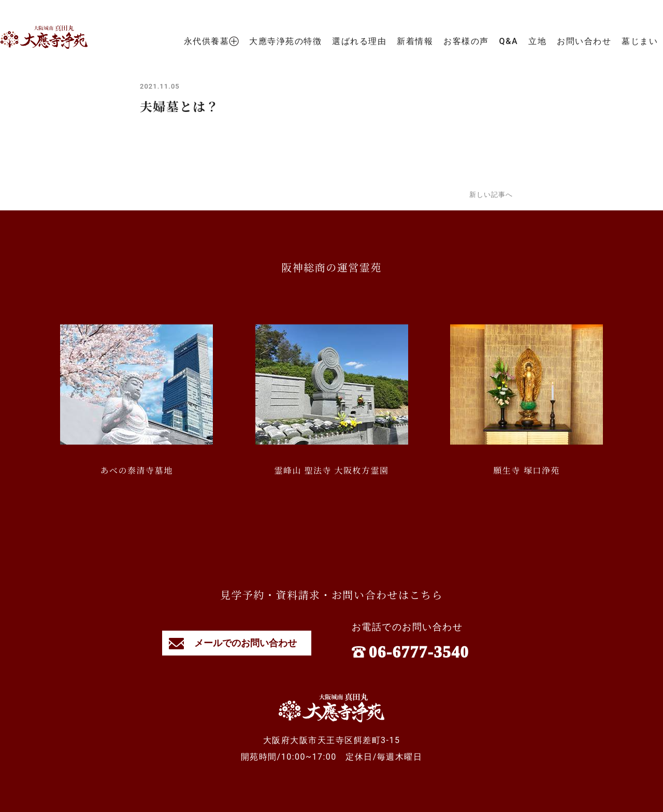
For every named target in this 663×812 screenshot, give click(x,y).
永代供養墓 (212, 41)
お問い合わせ (584, 41)
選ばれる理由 (359, 41)
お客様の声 (466, 41)
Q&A (509, 41)
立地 (537, 41)
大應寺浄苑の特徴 (285, 41)
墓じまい (640, 41)
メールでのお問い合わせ (237, 643)
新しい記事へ (491, 195)
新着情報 (415, 41)
